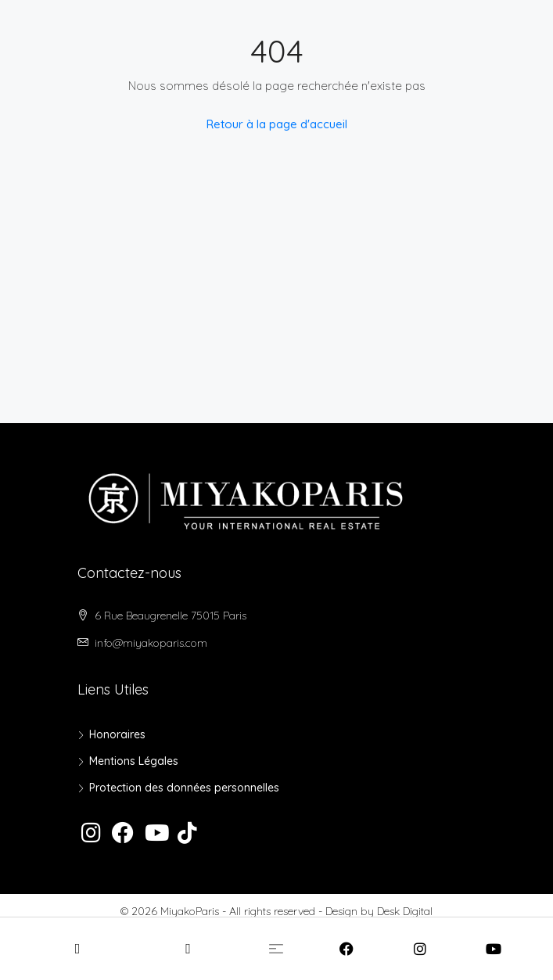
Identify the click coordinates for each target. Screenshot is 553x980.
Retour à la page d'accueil (277, 124)
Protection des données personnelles (184, 788)
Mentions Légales (134, 761)
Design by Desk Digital (379, 911)
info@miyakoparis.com (151, 643)
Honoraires (117, 734)
